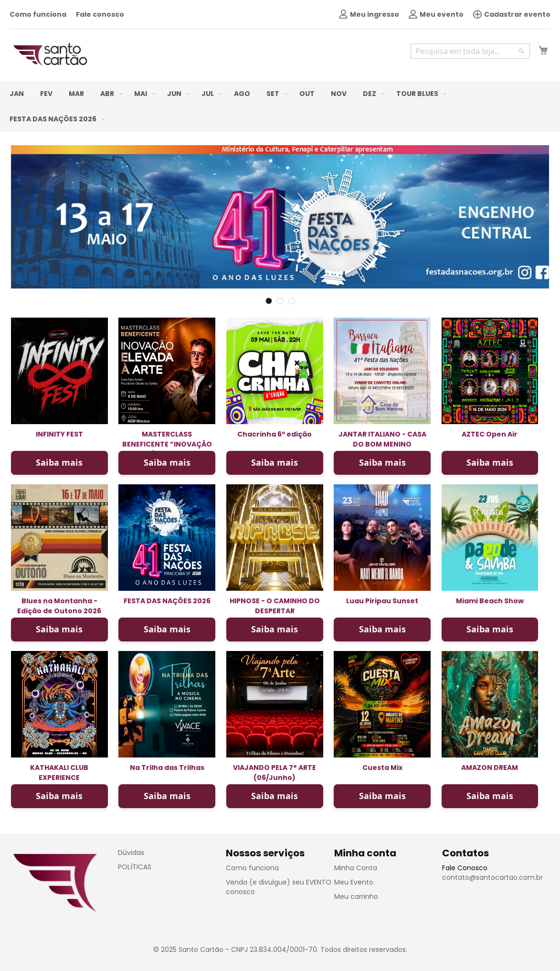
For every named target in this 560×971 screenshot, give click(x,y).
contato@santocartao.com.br (492, 877)
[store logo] (50, 54)
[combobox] (470, 51)
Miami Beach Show (490, 601)
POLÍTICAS (135, 867)
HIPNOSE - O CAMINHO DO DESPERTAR (275, 606)
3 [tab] (292, 301)
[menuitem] (17, 94)
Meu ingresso (369, 14)
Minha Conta (356, 868)
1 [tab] (269, 301)
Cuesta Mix (382, 768)
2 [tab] (280, 301)
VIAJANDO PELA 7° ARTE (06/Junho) (275, 773)
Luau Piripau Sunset (382, 601)
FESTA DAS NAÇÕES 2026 (167, 601)
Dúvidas (131, 853)
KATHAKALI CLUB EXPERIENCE (59, 773)
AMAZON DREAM (490, 768)
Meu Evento (354, 882)
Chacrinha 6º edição (275, 434)
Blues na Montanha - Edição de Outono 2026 (59, 606)
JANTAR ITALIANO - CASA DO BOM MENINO (382, 439)
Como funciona (38, 14)
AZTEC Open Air (490, 434)
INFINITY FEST (59, 434)
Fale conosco (100, 14)
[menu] (280, 107)
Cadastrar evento (512, 14)
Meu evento (436, 14)
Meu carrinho (356, 896)
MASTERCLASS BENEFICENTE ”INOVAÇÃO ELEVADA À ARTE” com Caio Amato (167, 449)
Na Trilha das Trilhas (167, 768)
